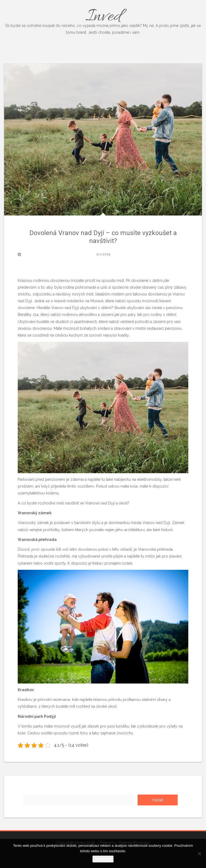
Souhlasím (103, 859)
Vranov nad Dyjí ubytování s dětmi (81, 308)
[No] (199, 854)
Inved (103, 21)
